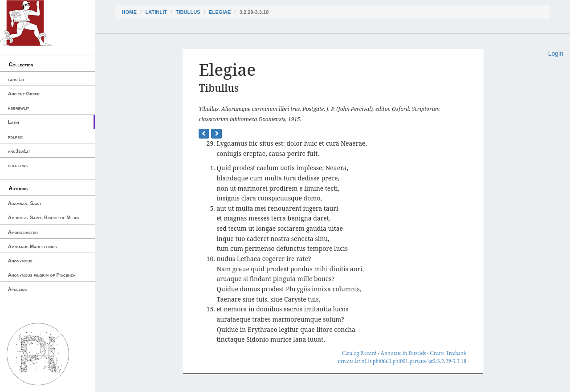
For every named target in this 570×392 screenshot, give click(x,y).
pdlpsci (16, 137)
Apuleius (18, 289)
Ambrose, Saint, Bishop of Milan (43, 217)
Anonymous (20, 261)
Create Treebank (448, 353)
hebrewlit (19, 108)
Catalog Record (359, 353)
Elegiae (220, 12)
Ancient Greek (24, 94)
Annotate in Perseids (403, 353)
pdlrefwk (18, 165)
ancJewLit (19, 151)
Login (556, 53)
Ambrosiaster (23, 232)
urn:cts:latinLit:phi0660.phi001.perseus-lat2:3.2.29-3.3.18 (402, 361)
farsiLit (16, 79)
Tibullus (188, 12)
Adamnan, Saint (25, 203)
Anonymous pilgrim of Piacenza (42, 275)
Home (129, 12)
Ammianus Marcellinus (33, 246)
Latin (14, 122)
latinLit (156, 12)
